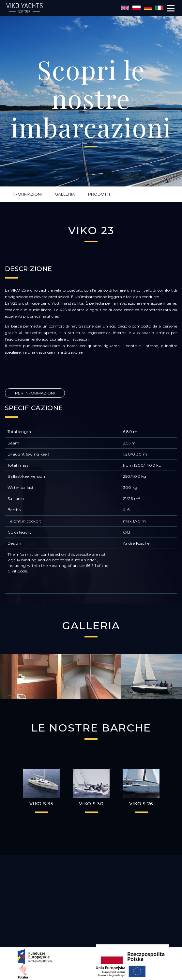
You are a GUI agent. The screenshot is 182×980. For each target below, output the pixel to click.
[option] (30, 677)
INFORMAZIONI (27, 194)
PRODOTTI (99, 194)
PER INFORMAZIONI (35, 393)
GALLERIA (65, 194)
